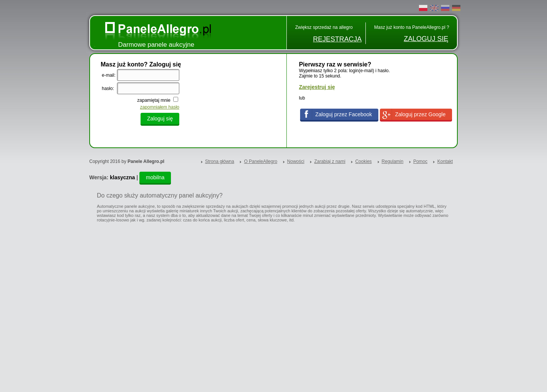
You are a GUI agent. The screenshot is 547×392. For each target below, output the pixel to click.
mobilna (155, 177)
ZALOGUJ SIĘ (426, 39)
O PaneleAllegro (260, 161)
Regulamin (393, 161)
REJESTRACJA (337, 39)
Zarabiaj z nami (330, 161)
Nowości (296, 161)
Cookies (363, 161)
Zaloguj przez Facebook (344, 114)
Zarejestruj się (317, 87)
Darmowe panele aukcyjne (156, 45)
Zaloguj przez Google (420, 114)
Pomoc (420, 161)
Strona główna (220, 161)
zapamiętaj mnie (154, 100)
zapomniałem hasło (160, 107)
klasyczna (122, 177)
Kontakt (445, 161)
